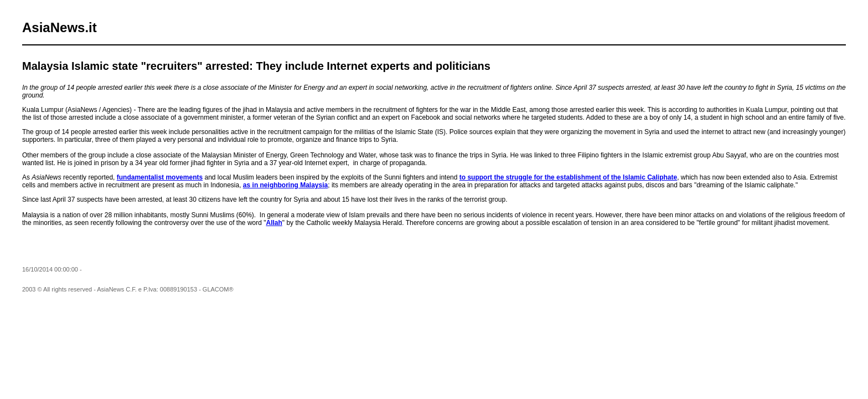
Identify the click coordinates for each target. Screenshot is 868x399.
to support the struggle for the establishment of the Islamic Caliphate (568, 177)
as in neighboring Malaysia (285, 185)
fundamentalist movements (160, 177)
